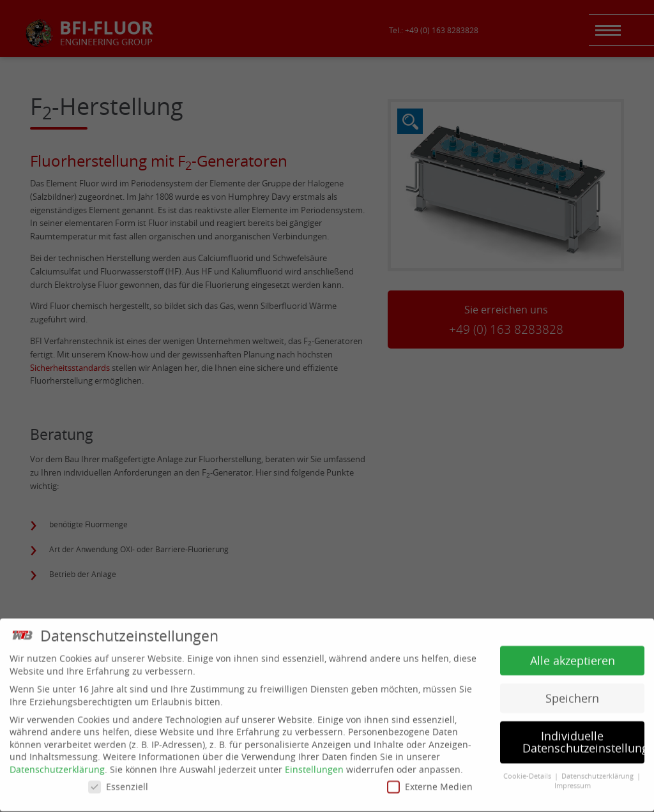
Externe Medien (430, 782)
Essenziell (118, 782)
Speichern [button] (572, 694)
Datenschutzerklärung (57, 766)
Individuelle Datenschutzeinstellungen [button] (583, 738)
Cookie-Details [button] (528, 772)
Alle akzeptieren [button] (573, 657)
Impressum (573, 781)
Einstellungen (314, 766)
